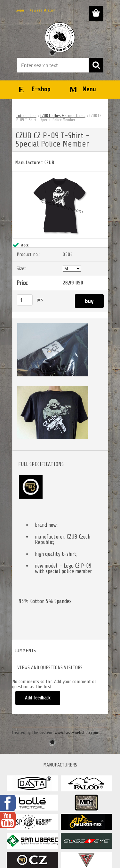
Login (20, 10)
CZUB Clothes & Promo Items (63, 116)
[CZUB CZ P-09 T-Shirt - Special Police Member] (60, 174)
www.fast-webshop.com (76, 732)
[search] (96, 65)
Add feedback (38, 698)
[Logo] (60, 37)
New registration (43, 10)
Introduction (26, 116)
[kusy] (25, 300)
